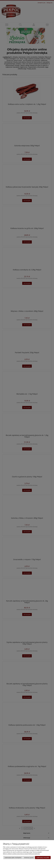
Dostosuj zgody (29, 858)
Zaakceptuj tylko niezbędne (13, 858)
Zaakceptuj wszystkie (43, 858)
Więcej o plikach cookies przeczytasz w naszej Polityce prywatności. (21, 854)
